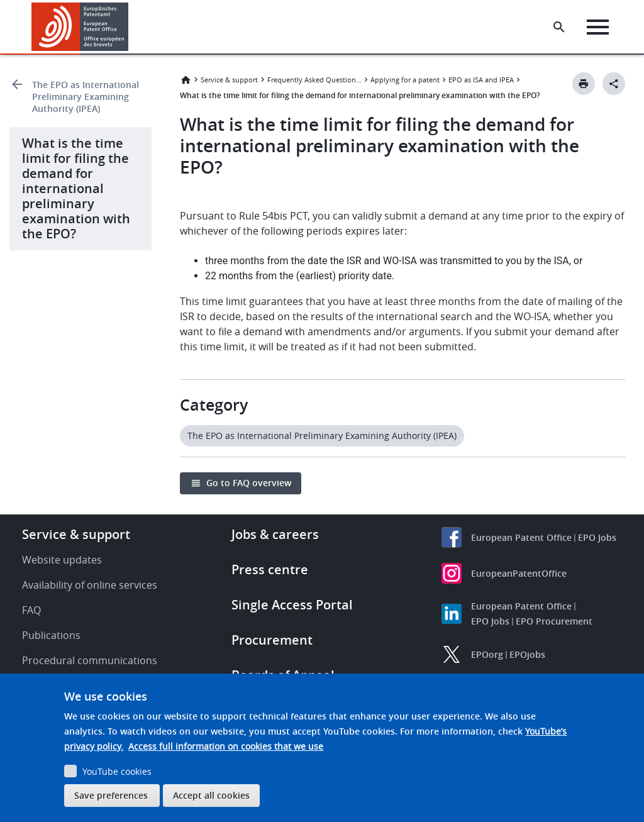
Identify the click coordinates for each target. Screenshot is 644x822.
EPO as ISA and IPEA (481, 80)
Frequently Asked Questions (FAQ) (314, 80)
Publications (51, 635)
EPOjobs (527, 654)
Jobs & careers (275, 534)
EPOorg (487, 654)
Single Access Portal (292, 605)
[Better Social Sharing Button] (614, 84)
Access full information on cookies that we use (226, 746)
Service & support (229, 80)
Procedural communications (90, 660)
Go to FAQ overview (249, 483)
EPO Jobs (597, 537)
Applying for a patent (405, 80)
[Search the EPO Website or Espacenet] (559, 27)
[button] (130, 27)
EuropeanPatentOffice (519, 573)
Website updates (62, 560)
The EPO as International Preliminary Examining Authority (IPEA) (86, 97)
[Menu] (598, 27)
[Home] (80, 27)
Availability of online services (90, 585)
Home (186, 80)
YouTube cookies (117, 771)
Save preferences (111, 795)
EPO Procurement (554, 621)
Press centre (270, 569)
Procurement (272, 640)
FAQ (31, 610)
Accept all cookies (211, 795)
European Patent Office (521, 537)
